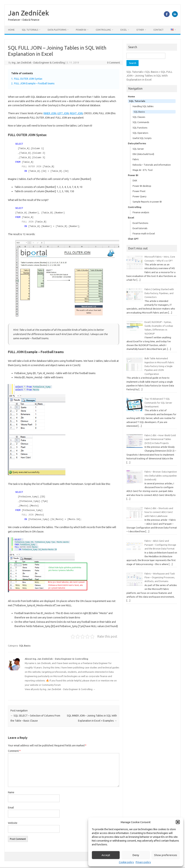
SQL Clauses (139, 117)
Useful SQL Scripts (142, 138)
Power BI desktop (142, 186)
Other (140, 30)
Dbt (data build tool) (143, 154)
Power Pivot (139, 191)
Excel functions (140, 223)
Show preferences (166, 855)
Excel (124, 30)
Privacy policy (143, 862)
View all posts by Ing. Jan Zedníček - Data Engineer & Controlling (60, 686)
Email (11, 804)
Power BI (81, 30)
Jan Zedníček (29, 13)
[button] (178, 822)
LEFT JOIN (63, 113)
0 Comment (114, 63)
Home (11, 30)
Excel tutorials (140, 228)
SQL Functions (140, 128)
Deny (136, 855)
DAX (135, 180)
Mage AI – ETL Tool (143, 170)
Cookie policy (126, 862)
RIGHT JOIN (76, 113)
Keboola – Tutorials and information (152, 165)
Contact (158, 30)
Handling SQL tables (143, 106)
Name (11, 789)
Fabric (136, 159)
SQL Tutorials (30, 30)
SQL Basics (25, 642)
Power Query (139, 196)
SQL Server (138, 149)
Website (13, 819)
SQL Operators (140, 133)
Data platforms (57, 30)
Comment (14, 747)
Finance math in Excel (144, 233)
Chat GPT (133, 239)
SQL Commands (141, 122)
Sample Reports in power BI (147, 202)
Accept (106, 855)
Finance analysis (141, 212)
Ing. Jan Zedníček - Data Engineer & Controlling (38, 63)
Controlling (103, 30)
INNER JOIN (50, 113)
